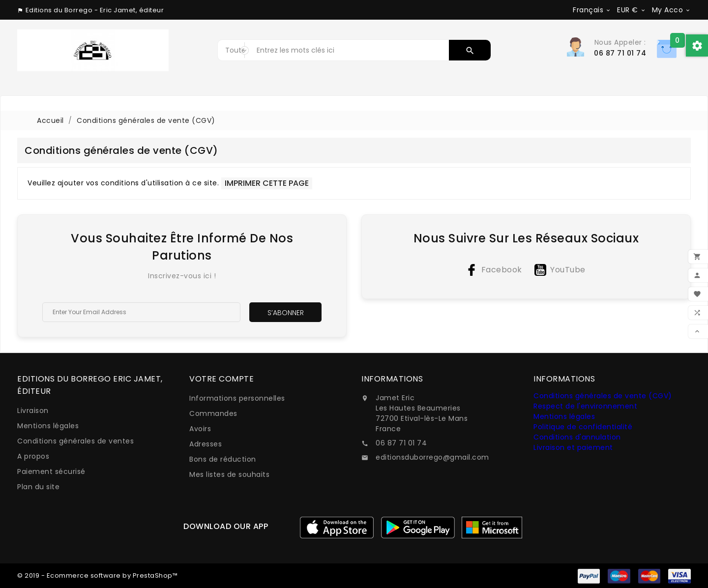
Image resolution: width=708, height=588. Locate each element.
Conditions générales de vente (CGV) (603, 396)
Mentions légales (48, 426)
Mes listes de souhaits (229, 474)
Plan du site (38, 487)
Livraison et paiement (573, 447)
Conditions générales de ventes (75, 441)
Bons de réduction (223, 459)
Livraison (33, 411)
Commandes (213, 413)
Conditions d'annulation (577, 437)
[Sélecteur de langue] (592, 10)
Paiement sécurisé (51, 471)
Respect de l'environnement (585, 406)
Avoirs (200, 429)
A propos (33, 456)
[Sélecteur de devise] (632, 10)
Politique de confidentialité (583, 427)
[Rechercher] (351, 50)
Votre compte (221, 379)
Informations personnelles (237, 398)
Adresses (206, 444)
